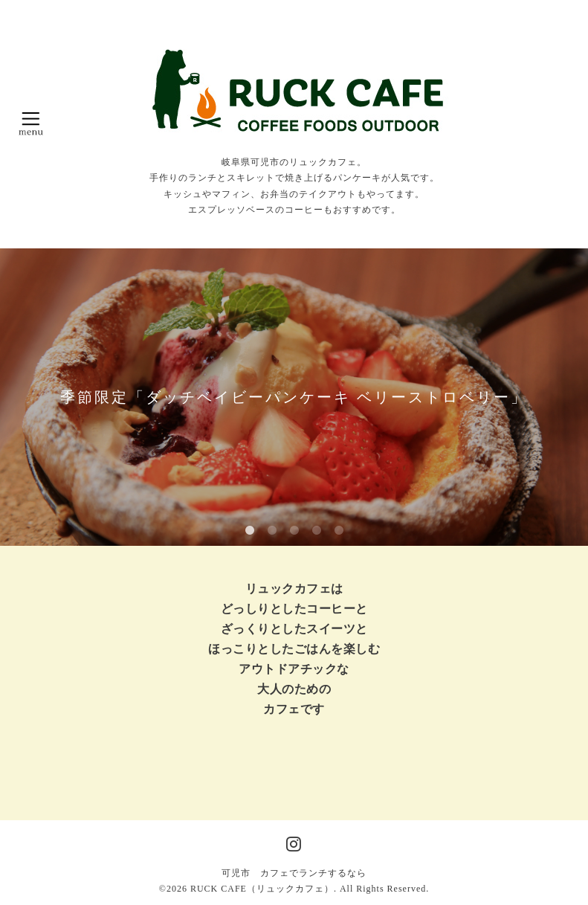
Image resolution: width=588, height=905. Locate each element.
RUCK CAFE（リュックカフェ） (262, 889)
